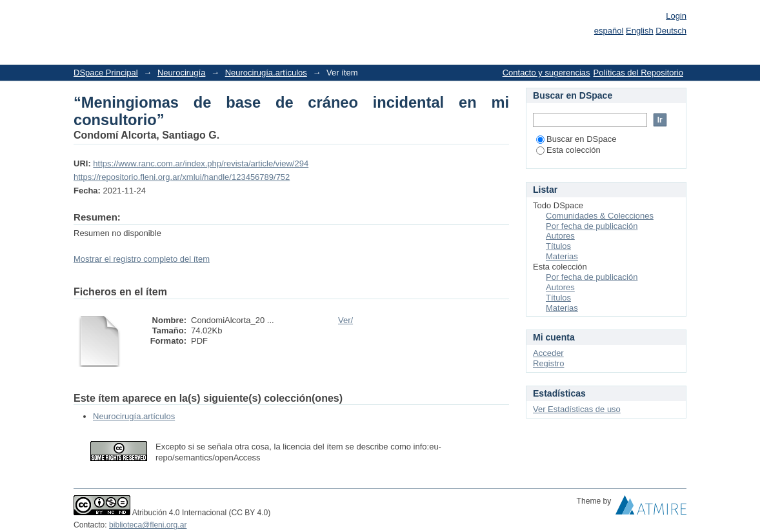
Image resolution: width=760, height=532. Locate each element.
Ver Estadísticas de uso (577, 409)
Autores (560, 236)
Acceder (548, 353)
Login (676, 16)
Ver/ (345, 320)
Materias (562, 256)
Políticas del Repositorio (638, 73)
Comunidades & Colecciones (600, 216)
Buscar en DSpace (576, 139)
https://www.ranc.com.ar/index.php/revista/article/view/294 (201, 163)
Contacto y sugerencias (546, 73)
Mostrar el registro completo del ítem (142, 259)
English (640, 31)
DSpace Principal (106, 73)
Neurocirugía (181, 73)
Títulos (558, 246)
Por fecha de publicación (592, 226)
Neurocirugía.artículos (266, 73)
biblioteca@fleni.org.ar (148, 525)
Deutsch (671, 31)
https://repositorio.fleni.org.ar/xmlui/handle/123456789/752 (182, 177)
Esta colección (568, 150)
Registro (548, 363)
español (609, 31)
